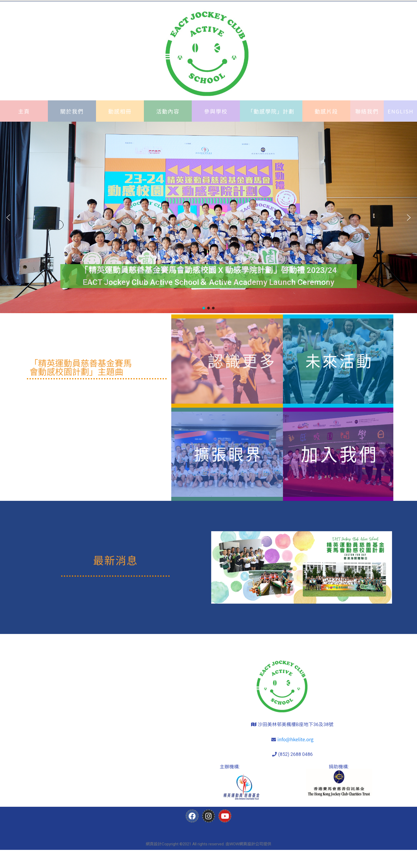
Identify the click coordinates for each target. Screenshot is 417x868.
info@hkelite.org (295, 739)
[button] (8, 218)
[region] (208, 217)
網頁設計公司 (251, 844)
